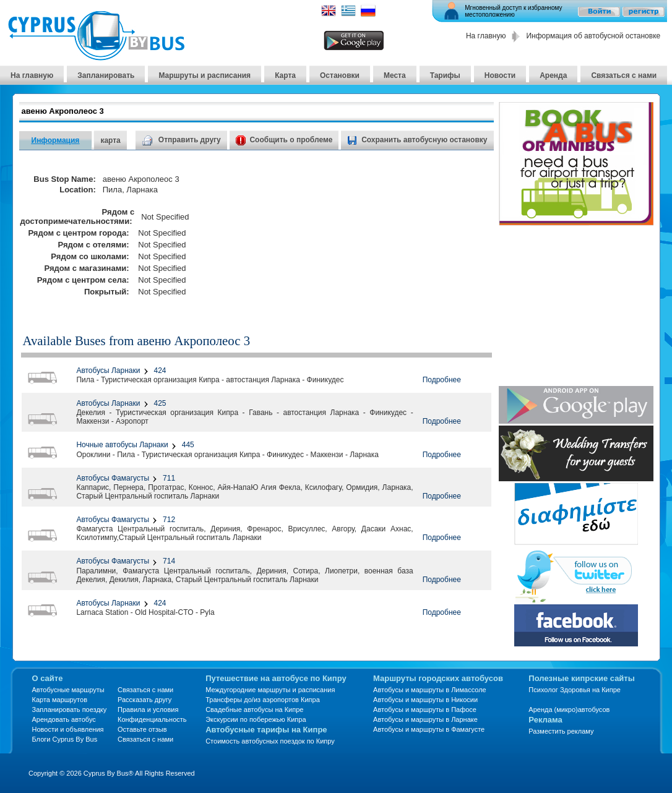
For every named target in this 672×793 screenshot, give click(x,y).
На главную (486, 36)
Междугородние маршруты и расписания (270, 690)
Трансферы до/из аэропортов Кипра (263, 700)
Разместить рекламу (561, 731)
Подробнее (442, 380)
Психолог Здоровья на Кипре (575, 690)
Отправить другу (181, 140)
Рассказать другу (144, 700)
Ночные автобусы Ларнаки (122, 445)
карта (110, 140)
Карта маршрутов (60, 700)
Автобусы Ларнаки (108, 371)
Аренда (553, 75)
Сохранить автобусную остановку (424, 140)
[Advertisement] (375, 235)
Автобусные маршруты (68, 690)
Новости (500, 75)
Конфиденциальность (152, 719)
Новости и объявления (68, 729)
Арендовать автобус (64, 719)
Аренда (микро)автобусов (569, 709)
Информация (56, 140)
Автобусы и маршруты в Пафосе (425, 709)
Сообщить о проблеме (284, 140)
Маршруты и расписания (205, 75)
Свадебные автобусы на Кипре (254, 709)
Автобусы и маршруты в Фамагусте (429, 729)
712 (168, 520)
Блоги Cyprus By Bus (65, 739)
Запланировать (106, 75)
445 (187, 445)
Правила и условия (148, 709)
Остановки (340, 75)
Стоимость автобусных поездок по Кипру (270, 741)
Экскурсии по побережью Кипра (256, 719)
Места (395, 75)
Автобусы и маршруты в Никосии (425, 700)
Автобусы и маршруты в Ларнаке (425, 719)
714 (168, 561)
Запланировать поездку (70, 709)
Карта (285, 75)
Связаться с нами (624, 75)
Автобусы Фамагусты (113, 478)
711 (168, 478)
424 (159, 371)
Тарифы (445, 75)
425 (159, 403)
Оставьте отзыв (142, 729)
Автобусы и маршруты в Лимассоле (430, 690)
